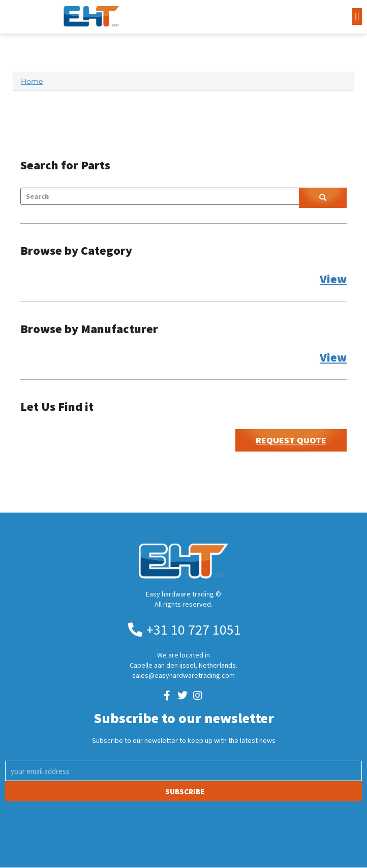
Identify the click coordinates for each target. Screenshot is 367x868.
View (333, 279)
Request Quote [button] (291, 440)
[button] (357, 17)
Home (32, 81)
